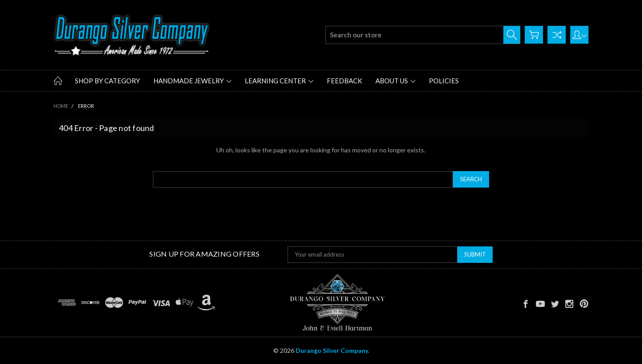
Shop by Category (107, 81)
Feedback (344, 81)
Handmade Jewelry (192, 81)
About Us (395, 81)
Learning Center (279, 81)
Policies (444, 81)
